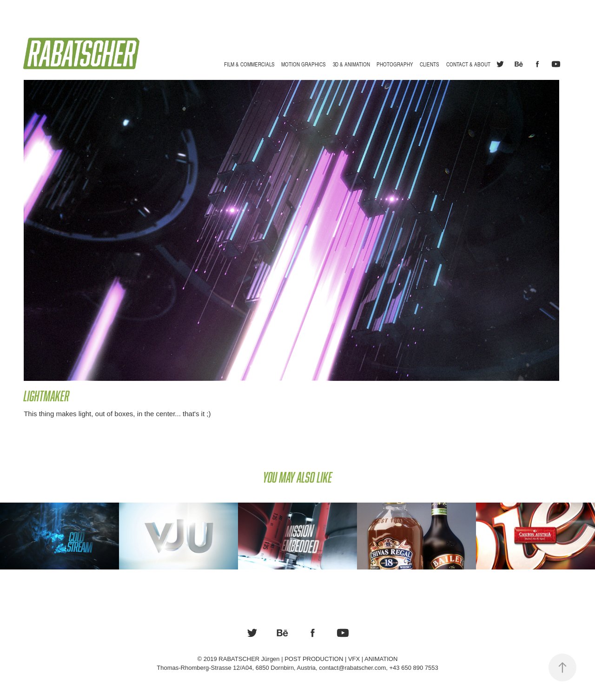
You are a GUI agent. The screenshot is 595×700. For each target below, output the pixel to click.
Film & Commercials (249, 64)
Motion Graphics (304, 64)
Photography (395, 64)
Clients (430, 64)
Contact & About (468, 64)
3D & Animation (351, 64)
